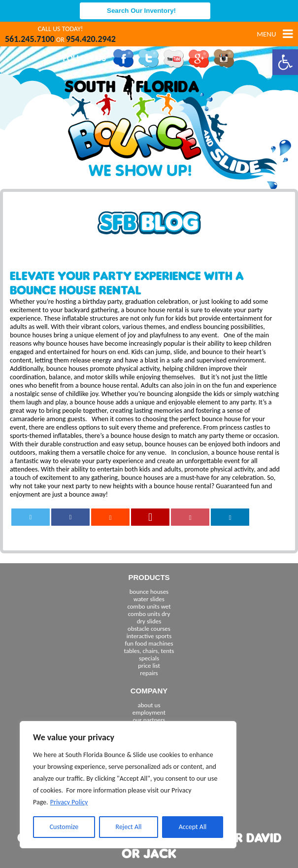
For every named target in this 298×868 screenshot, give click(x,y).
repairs (149, 673)
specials (149, 658)
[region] (128, 785)
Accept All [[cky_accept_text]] (193, 827)
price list (149, 666)
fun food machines (149, 643)
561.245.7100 (30, 39)
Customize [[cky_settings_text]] (64, 827)
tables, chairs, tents (149, 651)
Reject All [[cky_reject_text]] (129, 827)
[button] (285, 62)
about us (149, 705)
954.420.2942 (91, 39)
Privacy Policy (69, 802)
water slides (149, 599)
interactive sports (149, 636)
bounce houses (149, 592)
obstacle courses (149, 629)
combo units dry (149, 614)
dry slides (149, 621)
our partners (149, 720)
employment (149, 712)
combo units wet (149, 606)
